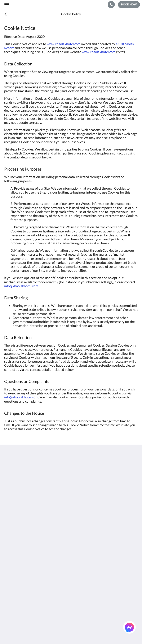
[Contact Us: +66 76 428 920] (111, 5)
